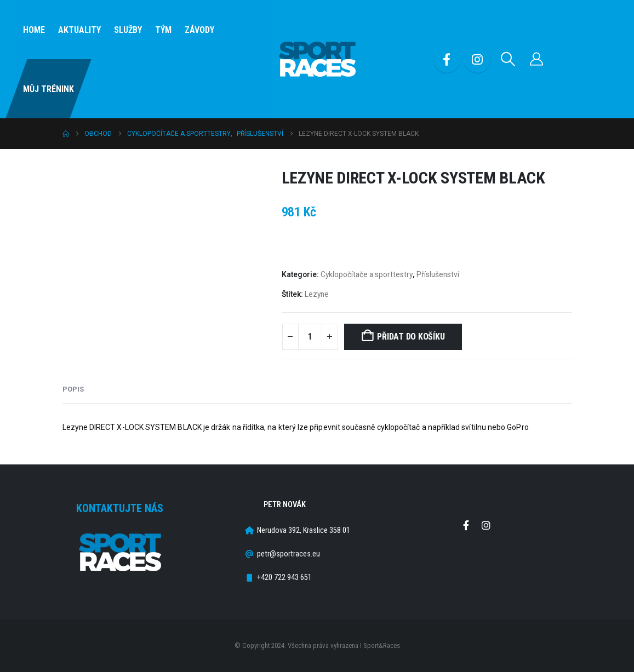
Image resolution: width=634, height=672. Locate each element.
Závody (199, 30)
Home (34, 30)
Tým (163, 30)
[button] (508, 59)
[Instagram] (477, 59)
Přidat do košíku (411, 337)
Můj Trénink (48, 89)
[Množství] (310, 337)
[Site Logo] (317, 59)
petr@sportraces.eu (289, 554)
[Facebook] (447, 59)
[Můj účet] (536, 59)
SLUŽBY (128, 30)
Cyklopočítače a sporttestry (367, 274)
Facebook (466, 525)
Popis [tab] (73, 389)
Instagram (486, 525)
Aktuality (79, 30)
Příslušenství (438, 274)
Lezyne (317, 294)
